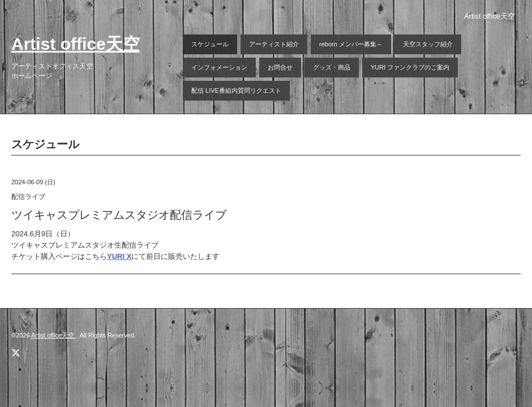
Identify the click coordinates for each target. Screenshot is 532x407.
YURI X (119, 256)
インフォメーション (219, 67)
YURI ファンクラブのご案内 (410, 67)
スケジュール (210, 44)
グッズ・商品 (332, 67)
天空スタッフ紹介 (428, 44)
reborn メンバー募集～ (351, 44)
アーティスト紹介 (274, 44)
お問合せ (280, 67)
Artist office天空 (76, 44)
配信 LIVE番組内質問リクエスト (236, 90)
